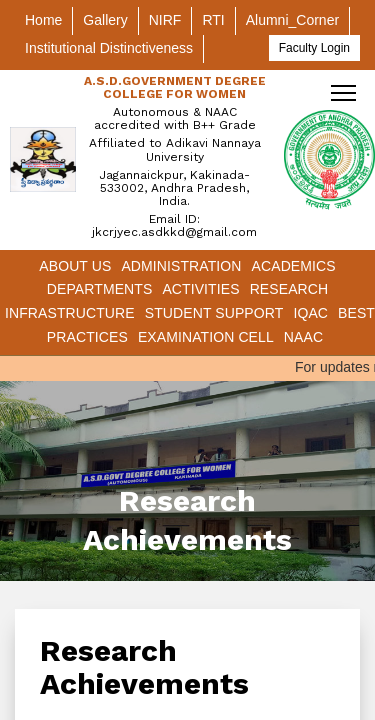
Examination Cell (206, 337)
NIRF (165, 20)
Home (43, 20)
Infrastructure (70, 313)
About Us (75, 266)
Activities (200, 289)
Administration (181, 266)
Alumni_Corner (292, 20)
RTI (213, 20)
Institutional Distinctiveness (109, 48)
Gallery (105, 20)
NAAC (303, 337)
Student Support (214, 313)
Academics (294, 266)
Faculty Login (314, 48)
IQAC (310, 313)
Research (289, 289)
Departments (100, 289)
